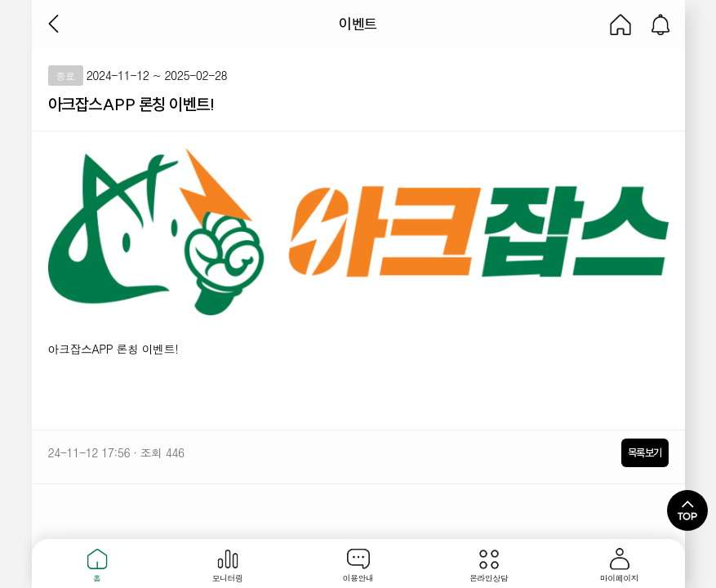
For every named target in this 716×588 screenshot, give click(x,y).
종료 (66, 76)
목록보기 (645, 452)
